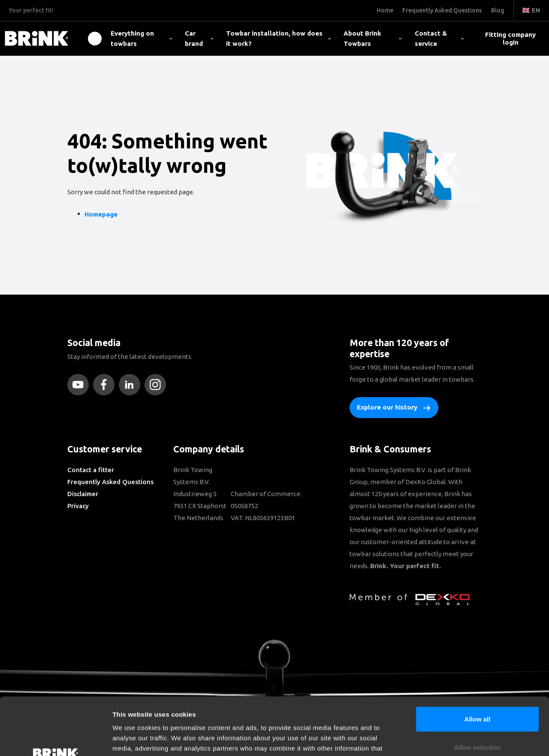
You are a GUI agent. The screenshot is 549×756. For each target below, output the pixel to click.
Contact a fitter (91, 470)
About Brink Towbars (373, 38)
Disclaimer (83, 494)
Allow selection (477, 693)
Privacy (78, 506)
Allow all (478, 665)
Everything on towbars (141, 38)
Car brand (199, 38)
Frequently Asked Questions (110, 482)
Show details (450, 739)
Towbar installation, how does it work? (278, 38)
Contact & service (439, 38)
